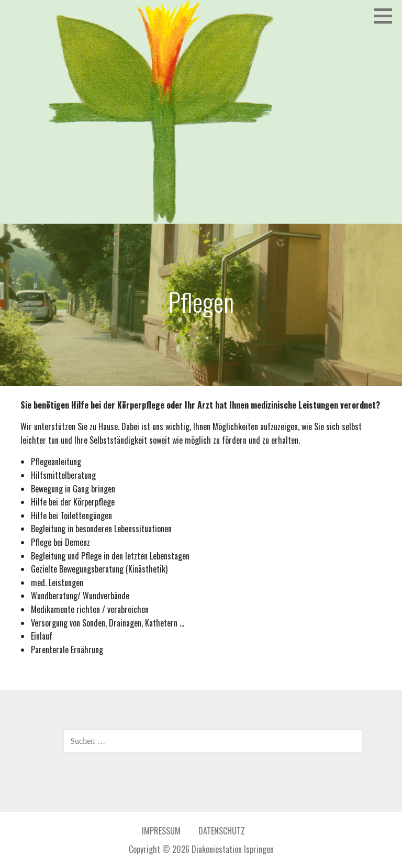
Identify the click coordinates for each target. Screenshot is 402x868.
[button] (387, 16)
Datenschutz (222, 831)
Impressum (161, 831)
